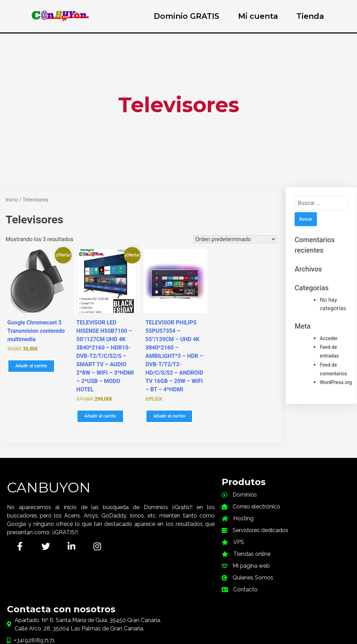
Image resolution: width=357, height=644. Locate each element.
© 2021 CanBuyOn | (158, 604)
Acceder (329, 338)
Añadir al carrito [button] (31, 366)
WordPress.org (336, 382)
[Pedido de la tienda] (235, 239)
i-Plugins (218, 641)
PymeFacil (215, 604)
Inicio (12, 200)
